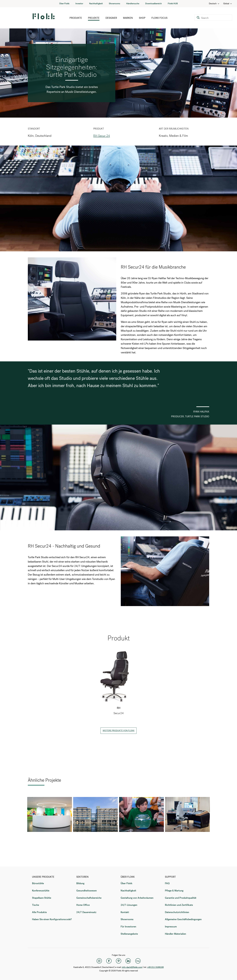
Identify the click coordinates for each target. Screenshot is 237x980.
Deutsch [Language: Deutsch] (214, 4)
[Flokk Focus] (138, 961)
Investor (79, 4)
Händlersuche (133, 4)
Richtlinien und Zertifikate (179, 905)
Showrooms (114, 4)
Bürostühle (38, 883)
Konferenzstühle (41, 891)
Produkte (76, 18)
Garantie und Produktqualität (181, 898)
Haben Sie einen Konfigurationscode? (52, 919)
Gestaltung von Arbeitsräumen (137, 898)
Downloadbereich (153, 4)
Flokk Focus (159, 18)
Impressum (171, 927)
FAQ (167, 883)
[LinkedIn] (128, 961)
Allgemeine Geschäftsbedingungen (183, 919)
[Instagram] (99, 961)
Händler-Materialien (175, 934)
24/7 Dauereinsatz (86, 912)
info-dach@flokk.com (132, 967)
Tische (36, 905)
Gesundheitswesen (87, 891)
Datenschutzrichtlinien (177, 912)
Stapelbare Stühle (42, 898)
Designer (111, 18)
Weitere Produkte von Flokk (119, 731)
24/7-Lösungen (129, 905)
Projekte (94, 18)
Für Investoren (128, 927)
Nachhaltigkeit (96, 4)
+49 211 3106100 (155, 967)
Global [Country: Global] (228, 4)
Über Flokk (64, 4)
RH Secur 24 (102, 136)
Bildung (80, 883)
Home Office (83, 905)
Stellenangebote (129, 934)
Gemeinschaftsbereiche (89, 898)
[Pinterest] (118, 961)
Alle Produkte (39, 912)
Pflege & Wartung (174, 891)
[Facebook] (109, 961)
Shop (142, 18)
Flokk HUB (173, 4)
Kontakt (125, 912)
